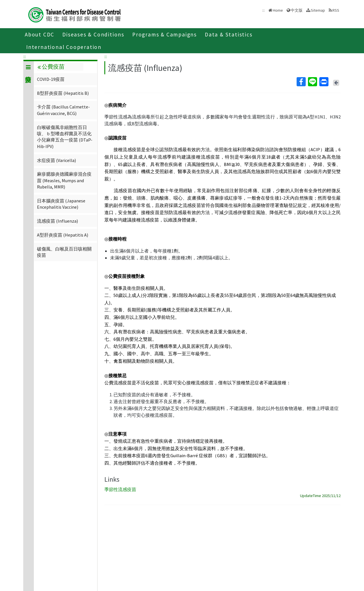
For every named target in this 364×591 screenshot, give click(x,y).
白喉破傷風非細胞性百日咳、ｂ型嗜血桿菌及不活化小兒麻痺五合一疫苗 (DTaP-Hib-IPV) (65, 137)
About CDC (40, 34)
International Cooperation (64, 47)
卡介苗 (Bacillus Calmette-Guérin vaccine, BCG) (63, 110)
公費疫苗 (51, 67)
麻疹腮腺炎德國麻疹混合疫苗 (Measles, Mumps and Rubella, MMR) (64, 180)
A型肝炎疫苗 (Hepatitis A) (63, 235)
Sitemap (318, 10)
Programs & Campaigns (165, 34)
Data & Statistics (229, 34)
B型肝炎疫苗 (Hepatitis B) (63, 93)
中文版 (297, 10)
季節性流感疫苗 (120, 489)
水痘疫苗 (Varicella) (56, 160)
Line (312, 82)
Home (278, 10)
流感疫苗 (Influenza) (57, 221)
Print (324, 82)
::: (25, 56)
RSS (336, 10)
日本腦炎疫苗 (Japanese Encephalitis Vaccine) (61, 204)
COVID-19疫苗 (51, 79)
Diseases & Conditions (93, 34)
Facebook (301, 82)
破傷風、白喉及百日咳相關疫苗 (64, 252)
